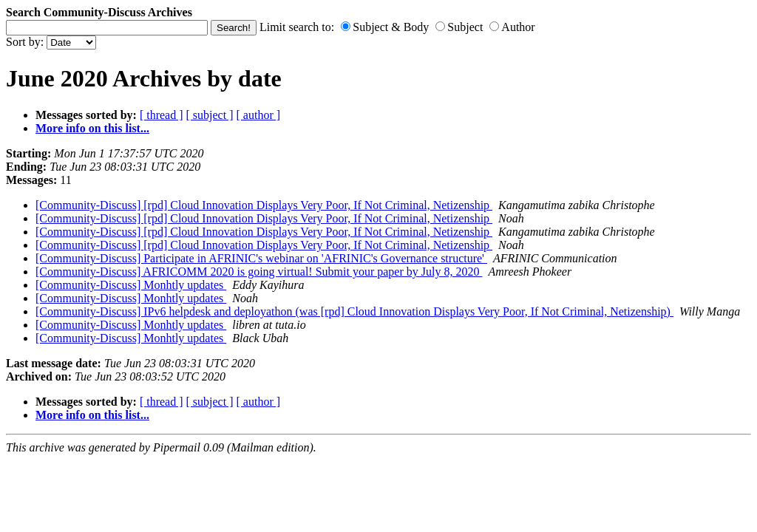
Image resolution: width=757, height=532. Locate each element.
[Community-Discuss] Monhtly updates (131, 285)
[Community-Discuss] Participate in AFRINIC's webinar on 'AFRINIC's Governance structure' (261, 258)
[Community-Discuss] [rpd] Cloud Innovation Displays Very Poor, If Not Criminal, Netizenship (264, 205)
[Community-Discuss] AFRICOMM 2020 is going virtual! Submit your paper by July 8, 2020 (259, 272)
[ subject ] (210, 115)
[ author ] (259, 115)
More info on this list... (92, 128)
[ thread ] (162, 115)
